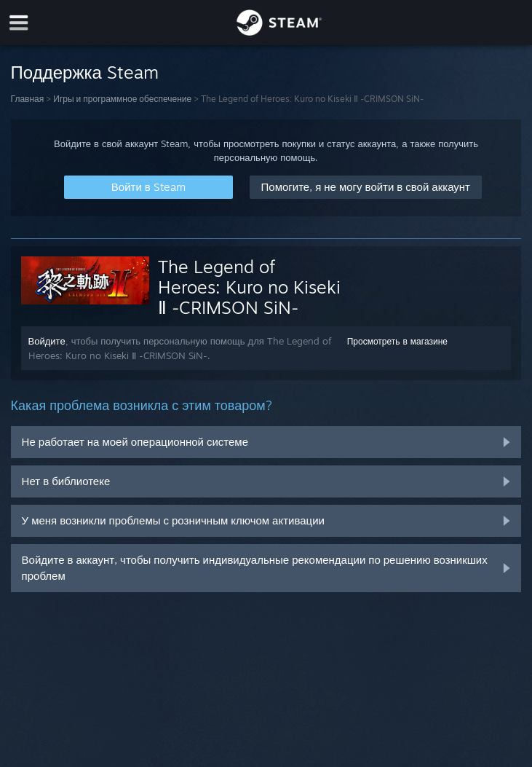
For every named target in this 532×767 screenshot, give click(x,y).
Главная (28, 99)
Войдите (47, 341)
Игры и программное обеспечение (122, 99)
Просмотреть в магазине (397, 341)
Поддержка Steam (85, 72)
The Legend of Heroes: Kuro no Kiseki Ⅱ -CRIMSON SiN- (249, 287)
